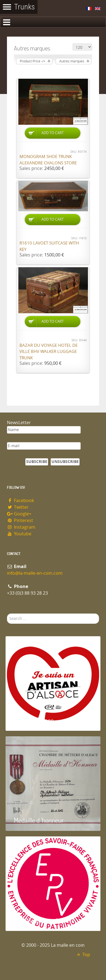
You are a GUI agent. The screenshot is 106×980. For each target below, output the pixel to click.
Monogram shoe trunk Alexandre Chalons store (48, 160)
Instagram (21, 527)
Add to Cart (53, 133)
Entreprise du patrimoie (44, 920)
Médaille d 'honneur (39, 820)
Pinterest (20, 520)
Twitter (18, 507)
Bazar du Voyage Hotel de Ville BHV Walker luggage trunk (49, 352)
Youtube (19, 534)
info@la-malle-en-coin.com (35, 573)
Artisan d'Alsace (34, 720)
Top (83, 955)
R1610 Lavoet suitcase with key (49, 246)
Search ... (7, 614)
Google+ (19, 514)
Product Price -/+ (33, 61)
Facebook (20, 501)
